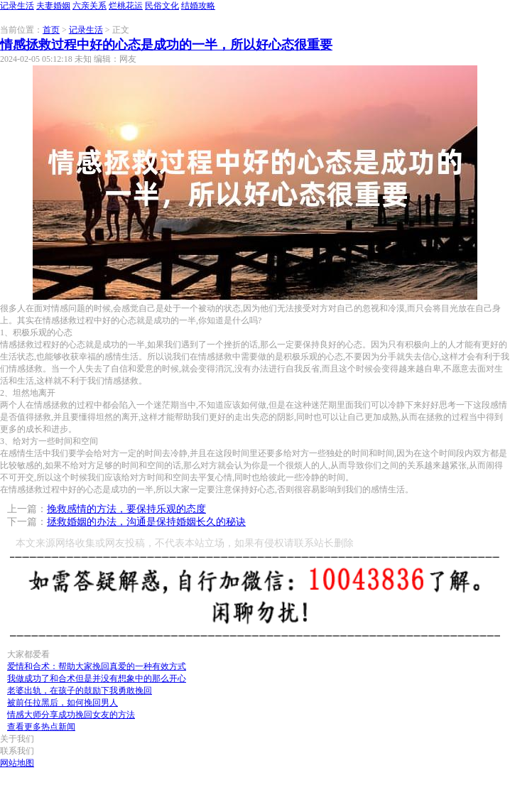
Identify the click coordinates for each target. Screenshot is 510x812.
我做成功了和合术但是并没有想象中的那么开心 (97, 678)
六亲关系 (89, 6)
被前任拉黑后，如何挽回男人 (63, 703)
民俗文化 (162, 6)
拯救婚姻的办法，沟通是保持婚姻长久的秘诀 (146, 522)
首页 (51, 30)
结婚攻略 (198, 6)
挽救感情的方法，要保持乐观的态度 (126, 509)
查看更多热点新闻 (41, 727)
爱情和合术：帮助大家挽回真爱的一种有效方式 (97, 666)
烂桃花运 (126, 6)
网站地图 (17, 763)
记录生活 (17, 6)
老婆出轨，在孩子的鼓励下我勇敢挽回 (80, 691)
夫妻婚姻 (53, 6)
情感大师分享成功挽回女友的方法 (71, 715)
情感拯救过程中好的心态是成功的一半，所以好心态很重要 (166, 45)
